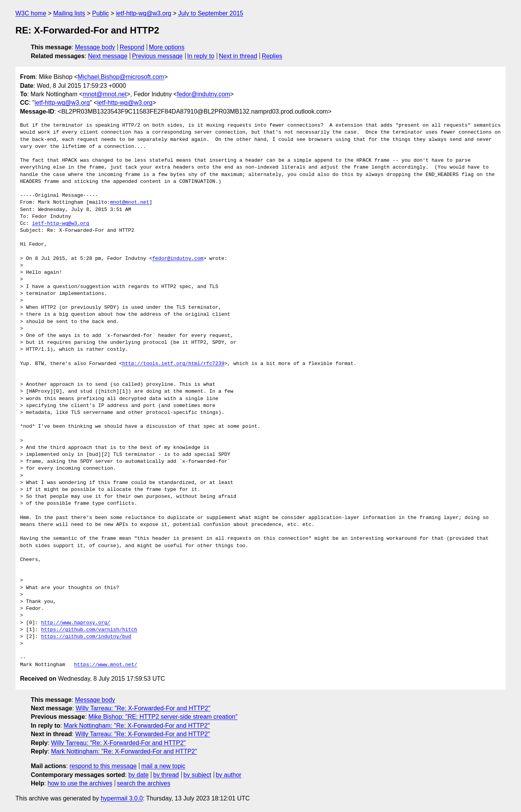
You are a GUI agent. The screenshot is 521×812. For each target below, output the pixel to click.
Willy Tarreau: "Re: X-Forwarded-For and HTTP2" (143, 708)
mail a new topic (163, 766)
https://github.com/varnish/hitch (89, 630)
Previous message (157, 56)
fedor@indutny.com (204, 94)
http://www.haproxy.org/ (76, 623)
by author (229, 775)
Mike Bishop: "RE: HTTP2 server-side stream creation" (163, 717)
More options (167, 47)
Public (101, 13)
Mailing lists (69, 13)
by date (138, 775)
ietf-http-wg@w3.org (143, 13)
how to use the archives (80, 783)
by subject (197, 775)
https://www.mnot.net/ (106, 665)
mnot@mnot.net (105, 94)
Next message (108, 56)
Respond (132, 47)
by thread (166, 775)
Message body (95, 47)
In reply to (201, 56)
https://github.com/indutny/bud (86, 637)
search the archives (144, 783)
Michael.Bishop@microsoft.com (121, 77)
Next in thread (238, 56)
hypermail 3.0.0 (121, 798)
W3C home (31, 13)
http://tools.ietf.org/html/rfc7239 (173, 364)
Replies (272, 56)
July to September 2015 (211, 13)
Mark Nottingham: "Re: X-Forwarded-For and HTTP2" (137, 726)
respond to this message (103, 766)
